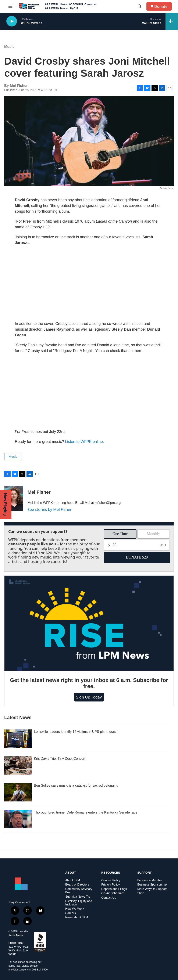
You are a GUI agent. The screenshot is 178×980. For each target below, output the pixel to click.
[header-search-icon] (140, 6)
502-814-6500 (40, 970)
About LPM (73, 880)
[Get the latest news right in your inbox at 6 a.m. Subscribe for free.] (89, 623)
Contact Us (109, 898)
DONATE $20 (137, 557)
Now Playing (5, 504)
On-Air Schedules (113, 893)
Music (9, 47)
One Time (120, 534)
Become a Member (150, 880)
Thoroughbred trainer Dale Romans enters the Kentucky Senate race (86, 812)
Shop (141, 893)
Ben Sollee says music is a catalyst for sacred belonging (76, 785)
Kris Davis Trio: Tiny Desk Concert (60, 759)
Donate (161, 6)
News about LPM (77, 917)
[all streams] (172, 21)
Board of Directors (77, 885)
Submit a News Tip (78, 897)
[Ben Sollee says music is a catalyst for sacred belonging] (18, 792)
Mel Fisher (39, 492)
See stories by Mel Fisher (50, 509)
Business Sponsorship (152, 885)
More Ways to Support (152, 889)
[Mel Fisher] (14, 498)
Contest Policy (111, 880)
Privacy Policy (111, 885)
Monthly (153, 534)
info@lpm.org (16, 970)
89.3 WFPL (15, 947)
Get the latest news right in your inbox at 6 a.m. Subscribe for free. (89, 683)
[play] (12, 21)
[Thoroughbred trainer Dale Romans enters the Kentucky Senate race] (18, 819)
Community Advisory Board (79, 891)
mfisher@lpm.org (108, 503)
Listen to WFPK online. (84, 442)
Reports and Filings (114, 889)
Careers (71, 913)
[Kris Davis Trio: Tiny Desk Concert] (18, 765)
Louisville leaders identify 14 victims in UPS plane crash (76, 732)
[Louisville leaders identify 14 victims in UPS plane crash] (18, 739)
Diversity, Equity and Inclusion (79, 903)
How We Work (75, 909)
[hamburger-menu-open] (10, 6)
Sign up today (89, 697)
